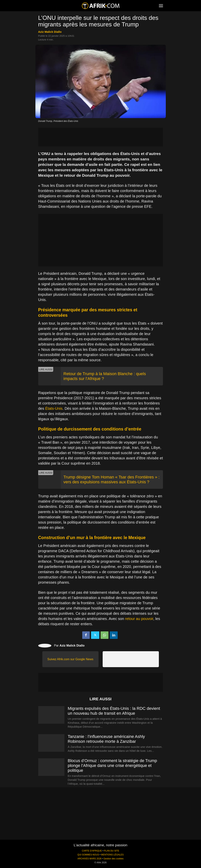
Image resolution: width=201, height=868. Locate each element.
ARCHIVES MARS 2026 (89, 859)
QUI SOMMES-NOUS (88, 855)
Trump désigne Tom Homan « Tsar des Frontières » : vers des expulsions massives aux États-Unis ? (112, 479)
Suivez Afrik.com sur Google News (70, 659)
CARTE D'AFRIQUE (92, 851)
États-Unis (54, 408)
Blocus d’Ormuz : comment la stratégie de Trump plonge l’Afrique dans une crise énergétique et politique (112, 766)
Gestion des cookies (113, 859)
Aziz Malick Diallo (50, 32)
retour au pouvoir (139, 619)
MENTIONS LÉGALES (112, 855)
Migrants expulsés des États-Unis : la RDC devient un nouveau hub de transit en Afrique (114, 711)
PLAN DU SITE (112, 851)
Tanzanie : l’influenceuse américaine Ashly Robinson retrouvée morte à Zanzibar (106, 739)
